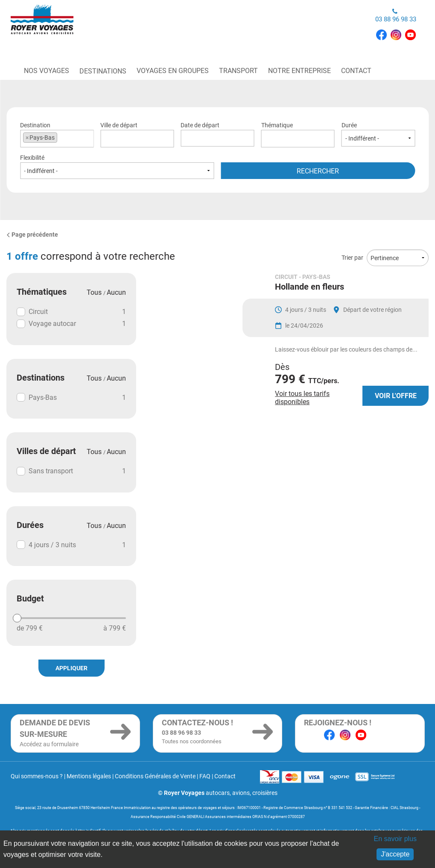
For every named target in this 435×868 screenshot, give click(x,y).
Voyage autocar (71, 324)
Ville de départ (137, 134)
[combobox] (57, 139)
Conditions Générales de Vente (155, 776)
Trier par (352, 258)
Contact (225, 776)
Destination (57, 134)
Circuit (71, 312)
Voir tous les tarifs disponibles (302, 420)
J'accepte (395, 854)
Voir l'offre (396, 418)
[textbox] (137, 137)
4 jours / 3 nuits (71, 545)
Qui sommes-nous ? (37, 776)
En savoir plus (395, 839)
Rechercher (318, 171)
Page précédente (32, 235)
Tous (95, 292)
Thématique (298, 134)
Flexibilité (117, 167)
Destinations (103, 71)
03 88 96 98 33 (396, 16)
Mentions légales (89, 776)
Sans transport (71, 471)
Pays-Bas (71, 397)
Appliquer (72, 668)
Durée (378, 134)
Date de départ (217, 134)
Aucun (116, 292)
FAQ (205, 776)
